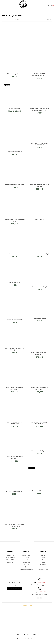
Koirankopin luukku (15, 254)
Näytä (48, 20)
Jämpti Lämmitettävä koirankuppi (15, 185)
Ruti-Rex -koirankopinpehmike (39, 451)
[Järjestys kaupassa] (40, 20)
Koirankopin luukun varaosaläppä (39, 254)
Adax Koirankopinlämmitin (15, 74)
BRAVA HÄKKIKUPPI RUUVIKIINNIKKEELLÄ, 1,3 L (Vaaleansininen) (39, 76)
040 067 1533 (42, 592)
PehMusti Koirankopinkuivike (15, 320)
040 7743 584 (42, 583)
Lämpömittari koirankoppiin (39, 287)
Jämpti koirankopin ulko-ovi (15, 152)
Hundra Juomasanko (15, 108)
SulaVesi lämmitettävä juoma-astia (39, 491)
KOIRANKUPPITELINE (15, 282)
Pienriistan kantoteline (39, 318)
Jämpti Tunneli (39, 219)
